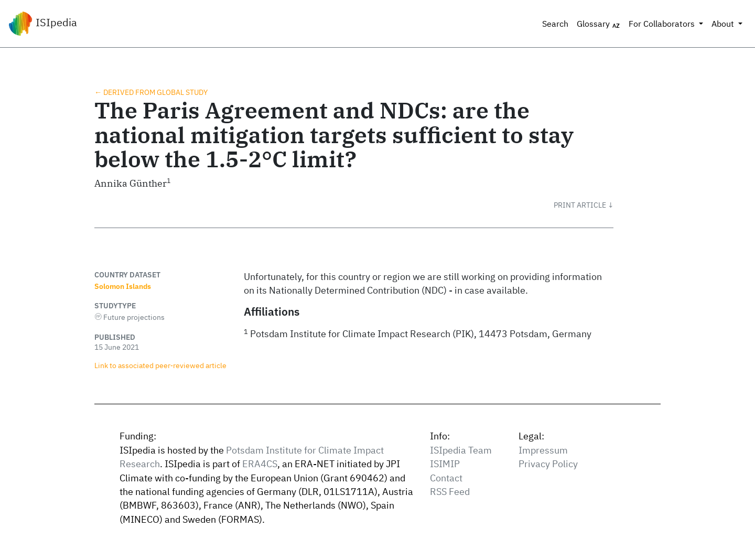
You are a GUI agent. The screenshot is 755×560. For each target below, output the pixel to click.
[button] (584, 205)
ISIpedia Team (461, 450)
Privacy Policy (548, 464)
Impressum (543, 450)
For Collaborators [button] (663, 24)
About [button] (724, 24)
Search (555, 24)
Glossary (598, 24)
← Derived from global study (151, 92)
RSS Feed (450, 492)
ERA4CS (260, 464)
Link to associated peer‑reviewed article (160, 365)
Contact (446, 478)
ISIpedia (43, 24)
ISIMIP (445, 464)
